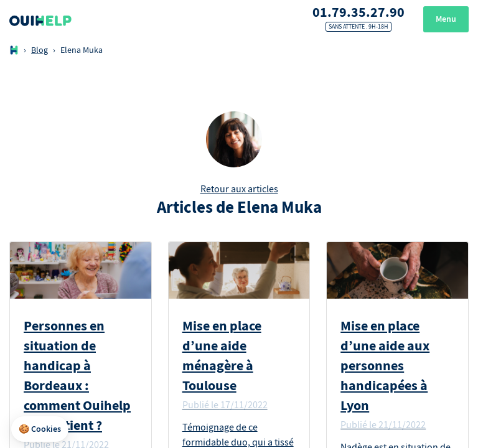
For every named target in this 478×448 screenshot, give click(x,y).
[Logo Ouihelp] (40, 19)
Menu (446, 19)
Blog (40, 50)
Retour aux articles (239, 189)
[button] (40, 429)
